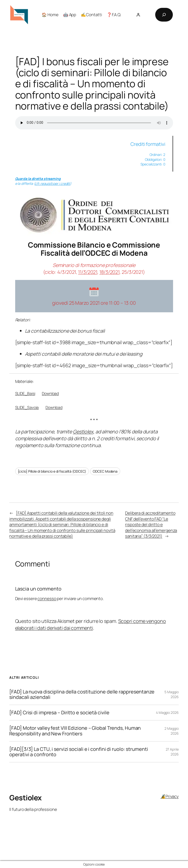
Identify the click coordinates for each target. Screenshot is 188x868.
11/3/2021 (88, 272)
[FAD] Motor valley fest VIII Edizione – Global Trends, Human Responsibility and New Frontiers (75, 731)
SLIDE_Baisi (25, 393)
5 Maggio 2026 (171, 694)
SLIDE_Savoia (27, 407)
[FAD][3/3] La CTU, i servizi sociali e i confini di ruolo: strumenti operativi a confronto (79, 752)
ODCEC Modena (105, 471)
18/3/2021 (109, 272)
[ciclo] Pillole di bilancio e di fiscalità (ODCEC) (52, 471)
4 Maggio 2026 (167, 712)
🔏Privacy (169, 796)
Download (50, 393)
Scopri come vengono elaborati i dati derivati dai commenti (91, 624)
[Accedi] (138, 15)
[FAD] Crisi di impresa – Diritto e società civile (59, 713)
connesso (47, 598)
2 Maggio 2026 (171, 731)
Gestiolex (83, 432)
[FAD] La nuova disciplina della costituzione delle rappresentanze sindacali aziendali (82, 694)
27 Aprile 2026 (172, 752)
